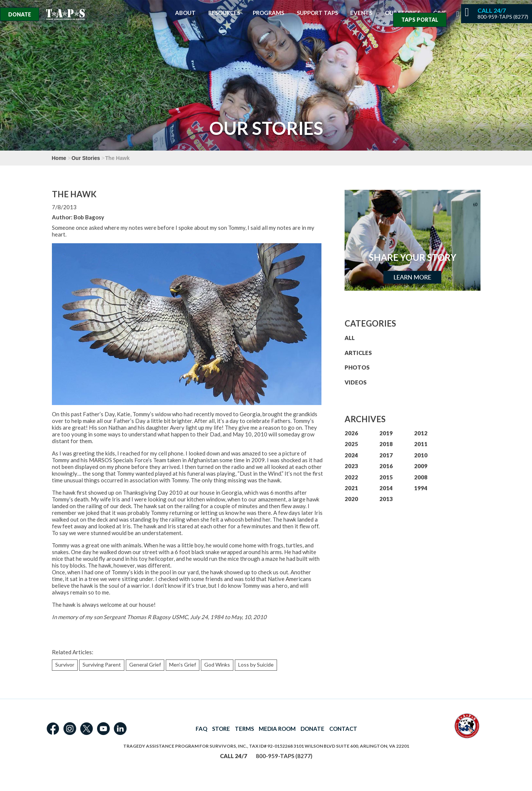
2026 (351, 433)
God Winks (217, 665)
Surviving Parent (102, 665)
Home (59, 158)
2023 (351, 466)
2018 (386, 444)
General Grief (145, 665)
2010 (421, 455)
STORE (221, 729)
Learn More (412, 277)
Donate (20, 14)
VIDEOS (356, 382)
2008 (421, 477)
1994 (421, 488)
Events (361, 13)
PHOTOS (357, 367)
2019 (386, 433)
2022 (351, 477)
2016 (386, 466)
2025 (351, 444)
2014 (386, 488)
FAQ (201, 729)
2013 (386, 499)
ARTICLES (358, 353)
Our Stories (85, 158)
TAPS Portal (420, 20)
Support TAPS (317, 13)
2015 (386, 477)
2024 (351, 455)
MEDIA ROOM (277, 729)
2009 (421, 466)
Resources (224, 13)
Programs (268, 13)
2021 (351, 488)
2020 (351, 499)
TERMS (244, 729)
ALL (350, 338)
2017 (386, 455)
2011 (421, 444)
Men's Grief (183, 665)
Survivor (65, 665)
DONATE (312, 729)
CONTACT (343, 729)
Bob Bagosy (89, 217)
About (185, 13)
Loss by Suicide (256, 665)
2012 (421, 433)
